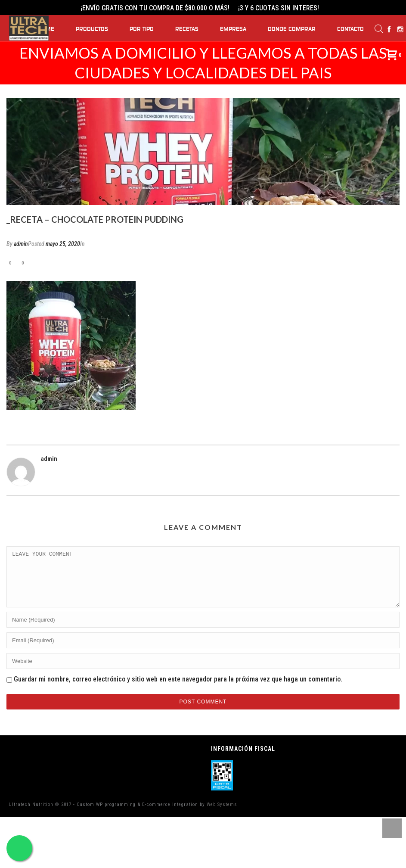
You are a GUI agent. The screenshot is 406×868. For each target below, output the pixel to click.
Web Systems (222, 815)
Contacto (350, 29)
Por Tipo (142, 29)
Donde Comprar (292, 29)
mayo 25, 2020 (63, 244)
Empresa (233, 29)
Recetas (187, 29)
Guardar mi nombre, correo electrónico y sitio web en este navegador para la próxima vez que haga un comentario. (178, 689)
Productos (92, 29)
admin (21, 244)
